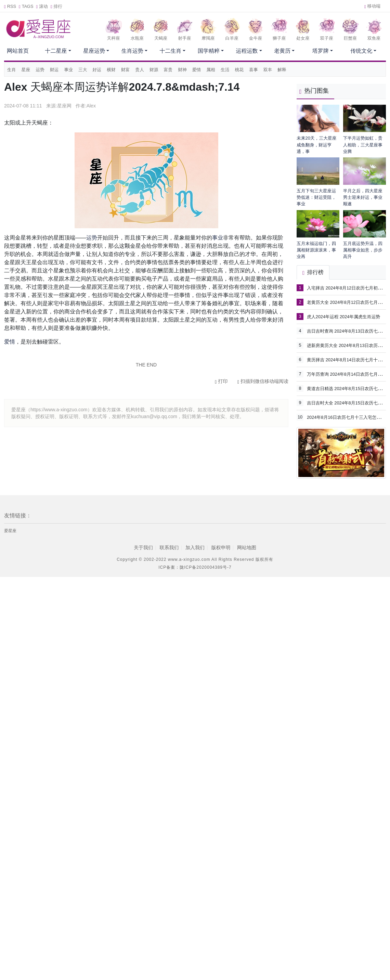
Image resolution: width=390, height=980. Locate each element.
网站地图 (247, 547)
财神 (182, 70)
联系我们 (169, 547)
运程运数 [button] (247, 51)
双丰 (268, 70)
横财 (111, 70)
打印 (221, 381)
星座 (26, 70)
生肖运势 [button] (132, 51)
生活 (225, 70)
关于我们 (143, 547)
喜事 (253, 70)
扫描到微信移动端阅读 (263, 381)
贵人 (140, 70)
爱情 (197, 70)
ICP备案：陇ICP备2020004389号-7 (195, 567)
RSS (10, 6)
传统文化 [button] (361, 51)
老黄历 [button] (282, 51)
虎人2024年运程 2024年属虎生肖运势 (343, 317)
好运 (97, 70)
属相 (211, 70)
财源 (154, 70)
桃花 (239, 70)
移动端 (372, 6)
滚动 (42, 6)
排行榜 (313, 272)
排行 (56, 6)
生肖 (12, 70)
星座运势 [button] (94, 51)
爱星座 (10, 531)
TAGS (26, 6)
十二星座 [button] (56, 51)
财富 (126, 70)
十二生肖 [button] (170, 51)
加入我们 (195, 547)
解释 (282, 70)
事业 (68, 70)
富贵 (168, 70)
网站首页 (18, 51)
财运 (54, 70)
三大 (83, 70)
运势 (40, 70)
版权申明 (221, 547)
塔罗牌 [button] (321, 51)
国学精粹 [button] (209, 51)
